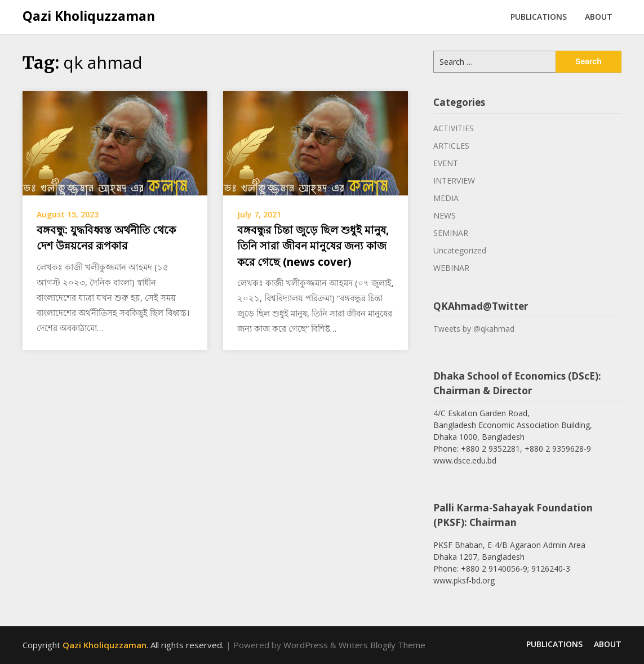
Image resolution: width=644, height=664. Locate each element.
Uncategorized (460, 250)
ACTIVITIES (454, 128)
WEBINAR (451, 268)
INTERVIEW (454, 181)
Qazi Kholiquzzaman (89, 16)
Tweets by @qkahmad (474, 329)
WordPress (306, 645)
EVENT (446, 163)
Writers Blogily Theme (382, 645)
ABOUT (599, 17)
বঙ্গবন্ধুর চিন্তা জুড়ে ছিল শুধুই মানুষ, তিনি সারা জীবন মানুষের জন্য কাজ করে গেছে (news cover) (313, 246)
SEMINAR (451, 233)
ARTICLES (451, 146)
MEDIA (446, 198)
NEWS (445, 215)
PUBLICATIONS (539, 17)
